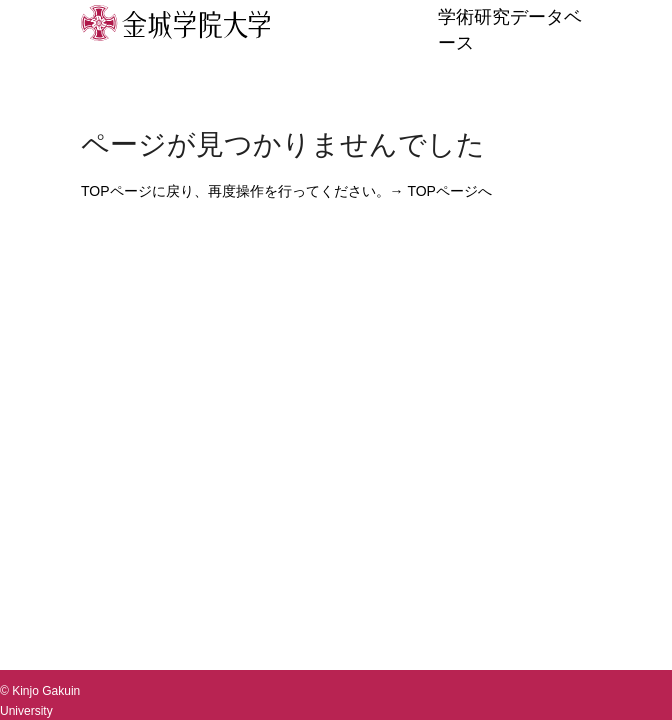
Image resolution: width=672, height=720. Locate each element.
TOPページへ (449, 191)
